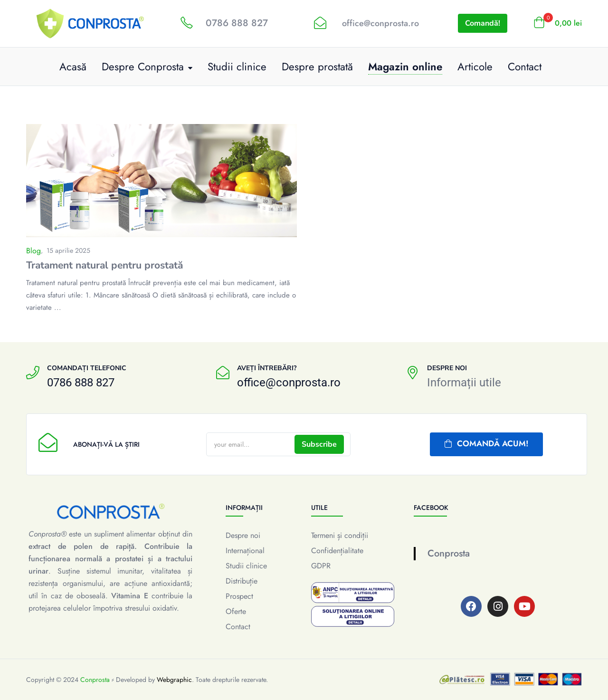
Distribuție (242, 581)
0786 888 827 (237, 23)
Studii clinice (237, 67)
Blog (33, 251)
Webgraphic (174, 680)
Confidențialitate (337, 551)
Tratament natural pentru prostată (104, 265)
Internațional (245, 551)
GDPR (321, 566)
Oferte (236, 611)
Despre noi (243, 535)
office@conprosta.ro (380, 23)
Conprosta (449, 553)
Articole (475, 67)
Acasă (73, 67)
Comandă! (483, 23)
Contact (525, 67)
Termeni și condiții (340, 535)
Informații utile (464, 383)
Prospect (239, 596)
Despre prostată (317, 67)
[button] (558, 23)
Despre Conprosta (147, 67)
